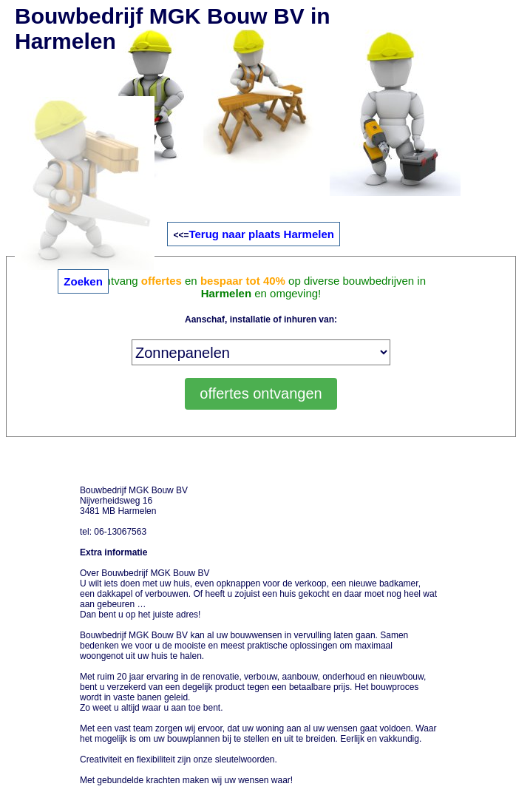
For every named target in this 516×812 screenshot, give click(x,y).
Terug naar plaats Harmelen (261, 234)
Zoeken (83, 281)
